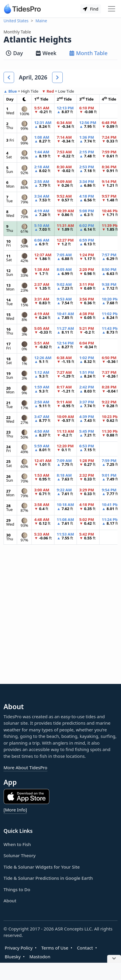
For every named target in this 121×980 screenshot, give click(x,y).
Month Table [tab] (89, 53)
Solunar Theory (20, 855)
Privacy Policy (19, 948)
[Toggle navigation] (112, 9)
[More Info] (15, 810)
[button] (9, 77)
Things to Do (17, 889)
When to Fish (17, 844)
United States (16, 21)
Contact (85, 948)
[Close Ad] (114, 959)
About (10, 901)
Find (91, 9)
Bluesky (13, 957)
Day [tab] (14, 53)
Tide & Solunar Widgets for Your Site (42, 867)
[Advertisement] (60, 619)
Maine (41, 21)
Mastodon (40, 957)
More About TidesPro (25, 767)
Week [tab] (46, 53)
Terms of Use (55, 948)
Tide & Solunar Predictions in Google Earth (48, 878)
